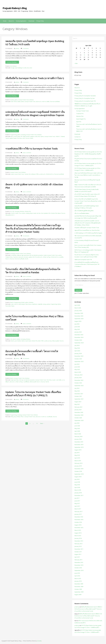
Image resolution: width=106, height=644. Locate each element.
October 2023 (78, 359)
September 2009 (79, 592)
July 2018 (77, 479)
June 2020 (77, 426)
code (12, 304)
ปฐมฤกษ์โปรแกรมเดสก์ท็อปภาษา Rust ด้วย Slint (87, 230)
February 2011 (78, 560)
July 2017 (77, 498)
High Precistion (26, 136)
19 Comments (26, 358)
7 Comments (26, 119)
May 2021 (77, 404)
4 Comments (26, 399)
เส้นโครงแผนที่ (33, 382)
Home (5, 21)
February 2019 (78, 463)
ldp (22, 380)
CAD (13, 211)
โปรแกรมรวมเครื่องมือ (55, 102)
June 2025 (77, 327)
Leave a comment (27, 153)
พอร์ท (46, 341)
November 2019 (79, 445)
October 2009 (78, 589)
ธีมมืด (48, 102)
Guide (12, 174)
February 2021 (78, 407)
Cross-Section (22, 213)
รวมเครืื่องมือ (26, 382)
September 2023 (79, 361)
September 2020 (79, 420)
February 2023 (78, 375)
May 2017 (77, 503)
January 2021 (78, 410)
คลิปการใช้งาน (41, 341)
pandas (48, 304)
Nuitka (19, 102)
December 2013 (79, 541)
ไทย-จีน (27, 259)
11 (37, 423)
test (28, 68)
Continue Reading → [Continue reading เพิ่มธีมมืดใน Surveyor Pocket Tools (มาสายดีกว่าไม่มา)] (12, 96)
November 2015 (79, 528)
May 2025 (77, 329)
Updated (46, 213)
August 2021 (78, 402)
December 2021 (79, 394)
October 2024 (78, 340)
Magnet (32, 136)
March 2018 (78, 490)
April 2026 (77, 305)
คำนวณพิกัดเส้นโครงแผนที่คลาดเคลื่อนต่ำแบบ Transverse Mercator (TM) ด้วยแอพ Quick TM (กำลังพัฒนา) (87, 264)
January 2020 (78, 439)
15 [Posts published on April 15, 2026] (84, 55)
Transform (16, 257)
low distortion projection (37, 255)
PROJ (12, 417)
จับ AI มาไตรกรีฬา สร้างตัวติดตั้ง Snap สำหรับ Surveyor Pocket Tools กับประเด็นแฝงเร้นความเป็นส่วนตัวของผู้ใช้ (88, 201)
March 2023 (78, 372)
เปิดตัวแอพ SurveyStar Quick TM (83, 260)
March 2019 (78, 461)
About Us (11, 21)
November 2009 (79, 587)
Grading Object (29, 213)
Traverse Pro (80, 114)
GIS (11, 66)
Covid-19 (16, 304)
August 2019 (78, 450)
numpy (44, 304)
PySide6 (12, 100)
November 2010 (79, 565)
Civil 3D (13, 213)
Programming (13, 135)
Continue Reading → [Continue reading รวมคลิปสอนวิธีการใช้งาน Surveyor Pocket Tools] (12, 168)
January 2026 (78, 311)
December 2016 (79, 517)
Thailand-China (9, 257)
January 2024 (78, 353)
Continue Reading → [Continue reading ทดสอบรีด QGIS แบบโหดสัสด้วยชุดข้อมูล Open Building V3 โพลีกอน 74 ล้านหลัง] (12, 62)
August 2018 (78, 477)
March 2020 (78, 434)
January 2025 (78, 332)
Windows (15, 66)
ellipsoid (19, 255)
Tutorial (26, 174)
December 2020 (79, 412)
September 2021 (79, 399)
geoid (19, 136)
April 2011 (77, 557)
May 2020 (77, 428)
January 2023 (78, 378)
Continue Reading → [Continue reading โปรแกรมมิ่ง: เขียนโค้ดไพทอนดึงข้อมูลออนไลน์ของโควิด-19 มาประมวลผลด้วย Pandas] (12, 299)
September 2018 (79, 474)
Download (31, 21)
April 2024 (77, 351)
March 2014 (78, 536)
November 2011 (79, 549)
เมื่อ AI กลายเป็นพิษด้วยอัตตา (82, 213)
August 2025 (78, 321)
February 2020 (78, 436)
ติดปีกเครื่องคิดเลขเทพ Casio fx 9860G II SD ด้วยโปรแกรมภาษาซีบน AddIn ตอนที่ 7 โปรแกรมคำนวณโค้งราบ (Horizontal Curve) (88, 609)
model (36, 136)
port (16, 341)
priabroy (17, 48)
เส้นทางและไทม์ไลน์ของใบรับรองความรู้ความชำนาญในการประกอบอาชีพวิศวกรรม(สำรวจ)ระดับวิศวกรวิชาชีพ (88, 175)
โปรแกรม (27, 138)
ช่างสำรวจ (44, 102)
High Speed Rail (25, 255)
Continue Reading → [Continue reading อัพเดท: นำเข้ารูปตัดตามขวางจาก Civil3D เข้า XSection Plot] (12, 208)
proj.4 (15, 417)
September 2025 (79, 319)
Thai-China (49, 380)
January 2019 (78, 466)
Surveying (23, 135)
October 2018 (78, 471)
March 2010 (78, 579)
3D (11, 211)
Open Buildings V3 (19, 68)
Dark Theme (14, 102)
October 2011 (78, 552)
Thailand (63, 136)
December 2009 (79, 584)
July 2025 (77, 324)
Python (23, 102)
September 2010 (79, 570)
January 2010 (78, 581)
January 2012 (78, 546)
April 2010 (77, 576)
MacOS (12, 302)
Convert (15, 136)
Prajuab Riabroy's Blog (15, 8)
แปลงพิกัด (61, 257)
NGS (39, 136)
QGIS (25, 68)
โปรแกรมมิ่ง (8, 306)
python (16, 100)
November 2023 (79, 356)
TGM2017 (58, 136)
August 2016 (78, 525)
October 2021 (78, 396)
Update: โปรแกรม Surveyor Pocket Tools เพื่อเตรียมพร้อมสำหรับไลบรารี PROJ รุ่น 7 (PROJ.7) (33, 394)
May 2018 (77, 485)
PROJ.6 (19, 417)
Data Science (28, 304)
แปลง (24, 138)
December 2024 (79, 335)
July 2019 (77, 453)
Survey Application (21, 21)
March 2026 (78, 308)
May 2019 (77, 455)
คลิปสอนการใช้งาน (35, 174)
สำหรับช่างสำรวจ (50, 174)
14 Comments (26, 236)
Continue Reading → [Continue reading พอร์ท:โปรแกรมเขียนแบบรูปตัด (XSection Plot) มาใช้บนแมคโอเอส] (12, 335)
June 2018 (77, 482)
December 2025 (79, 313)
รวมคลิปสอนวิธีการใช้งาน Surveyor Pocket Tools (32, 149)
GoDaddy (39, 641)
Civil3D (17, 213)
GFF (22, 136)
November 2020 (79, 415)
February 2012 (78, 544)
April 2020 (77, 431)
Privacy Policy (40, 21)
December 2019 (79, 442)
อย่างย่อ (50, 341)
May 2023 (77, 370)
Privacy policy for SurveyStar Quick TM (85, 101)
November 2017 (79, 495)
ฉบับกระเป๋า (38, 102)
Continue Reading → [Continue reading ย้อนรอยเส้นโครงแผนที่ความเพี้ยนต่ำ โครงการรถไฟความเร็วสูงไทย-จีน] (12, 374)
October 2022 (78, 383)
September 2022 (79, 386)
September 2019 (79, 447)
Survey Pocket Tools (19, 174)
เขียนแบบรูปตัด (56, 341)
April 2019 (77, 458)
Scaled (45, 255)
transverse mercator (23, 257)
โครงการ (7, 259)
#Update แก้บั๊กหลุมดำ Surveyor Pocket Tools (87, 228)
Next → (42, 423)
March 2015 (78, 530)
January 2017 (78, 514)
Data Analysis (22, 304)
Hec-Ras (38, 213)
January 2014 (78, 538)
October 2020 (78, 418)
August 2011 (78, 554)
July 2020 (77, 423)
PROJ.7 (22, 417)
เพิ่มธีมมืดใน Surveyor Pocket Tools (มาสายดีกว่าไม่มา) (35, 78)
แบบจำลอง (19, 138)
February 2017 (78, 512)
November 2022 (79, 380)
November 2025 (79, 316)
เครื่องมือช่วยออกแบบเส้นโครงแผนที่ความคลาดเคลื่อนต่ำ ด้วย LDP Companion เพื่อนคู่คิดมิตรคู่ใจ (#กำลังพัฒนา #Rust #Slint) (87, 223)
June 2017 (77, 501)
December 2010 (79, 562)
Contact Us (78, 137)
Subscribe (78, 290)
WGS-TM (34, 257)
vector (31, 68)
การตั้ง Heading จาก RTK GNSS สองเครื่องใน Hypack (88, 233)
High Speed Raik (15, 380)
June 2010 (77, 573)
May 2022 (77, 391)
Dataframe (35, 304)
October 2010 (78, 568)
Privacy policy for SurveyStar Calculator (85, 96)
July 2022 (77, 388)
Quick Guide (28, 341)
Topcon (7, 138)
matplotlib (40, 304)
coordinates (14, 255)
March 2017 (78, 509)
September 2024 (79, 343)
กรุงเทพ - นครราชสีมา (57, 380)
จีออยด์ (15, 138)
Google (13, 68)
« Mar (76, 63)
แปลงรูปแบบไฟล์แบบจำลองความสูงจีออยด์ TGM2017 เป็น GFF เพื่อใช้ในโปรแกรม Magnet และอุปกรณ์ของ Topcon (35, 114)
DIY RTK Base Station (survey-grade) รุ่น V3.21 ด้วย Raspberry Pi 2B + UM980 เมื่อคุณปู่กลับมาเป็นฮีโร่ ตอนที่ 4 (88, 154)
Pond (42, 213)
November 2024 (79, 337)
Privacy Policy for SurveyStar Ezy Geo (85, 98)
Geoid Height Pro (81, 119)
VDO (30, 174)
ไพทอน (32, 138)
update (11, 138)
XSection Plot (28, 211)
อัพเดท (59, 213)
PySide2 (23, 302)
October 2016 (78, 522)
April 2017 (77, 506)
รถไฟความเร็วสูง (47, 257)
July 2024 (77, 345)
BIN (12, 136)
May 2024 (77, 348)
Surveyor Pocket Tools (24, 100)
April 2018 (77, 487)
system (60, 255)
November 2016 (79, 520)
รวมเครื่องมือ (49, 417)
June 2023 (77, 367)
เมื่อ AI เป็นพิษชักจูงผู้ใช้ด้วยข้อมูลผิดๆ (84, 211)
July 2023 (77, 364)
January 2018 (78, 493)
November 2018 (79, 469)
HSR (30, 255)
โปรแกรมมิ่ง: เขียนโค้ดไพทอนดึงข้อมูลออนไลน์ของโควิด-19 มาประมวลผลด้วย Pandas (33, 271)
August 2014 (78, 533)
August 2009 (78, 595)
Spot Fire (79, 122)
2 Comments (26, 48)
